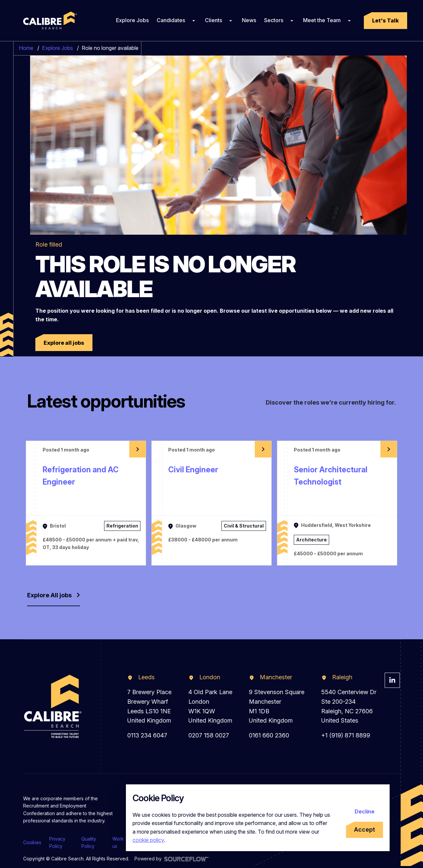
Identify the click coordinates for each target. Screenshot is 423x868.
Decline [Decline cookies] (365, 811)
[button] (385, 21)
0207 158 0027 (209, 735)
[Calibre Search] (49, 20)
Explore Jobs (132, 20)
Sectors (274, 20)
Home (26, 48)
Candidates (171, 20)
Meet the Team (322, 20)
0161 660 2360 (269, 735)
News (249, 20)
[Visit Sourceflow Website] (187, 859)
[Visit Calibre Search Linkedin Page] (392, 680)
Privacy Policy (57, 842)
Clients (213, 20)
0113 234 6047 (147, 735)
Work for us (122, 842)
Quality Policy (89, 842)
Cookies (32, 842)
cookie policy (148, 840)
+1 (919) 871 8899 (346, 735)
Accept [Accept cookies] (365, 829)
